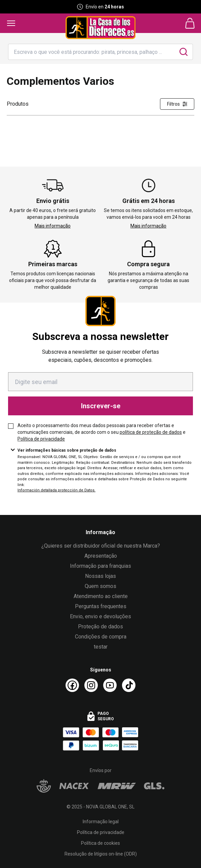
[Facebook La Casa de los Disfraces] (72, 685)
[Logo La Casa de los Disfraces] (100, 28)
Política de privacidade (41, 439)
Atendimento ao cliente (101, 596)
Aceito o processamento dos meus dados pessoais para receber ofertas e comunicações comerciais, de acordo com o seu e (102, 432)
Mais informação (53, 226)
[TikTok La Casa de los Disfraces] (129, 685)
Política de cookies (100, 843)
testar (101, 647)
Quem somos (100, 586)
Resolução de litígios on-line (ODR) (101, 854)
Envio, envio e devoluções (100, 616)
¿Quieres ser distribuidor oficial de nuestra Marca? (101, 546)
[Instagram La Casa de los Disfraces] (91, 685)
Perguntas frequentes (101, 606)
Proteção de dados (100, 627)
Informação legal (101, 822)
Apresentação (101, 556)
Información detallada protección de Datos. (56, 490)
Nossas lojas (100, 576)
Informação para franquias (100, 566)
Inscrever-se (101, 406)
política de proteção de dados (151, 432)
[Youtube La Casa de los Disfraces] (110, 685)
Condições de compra (101, 637)
